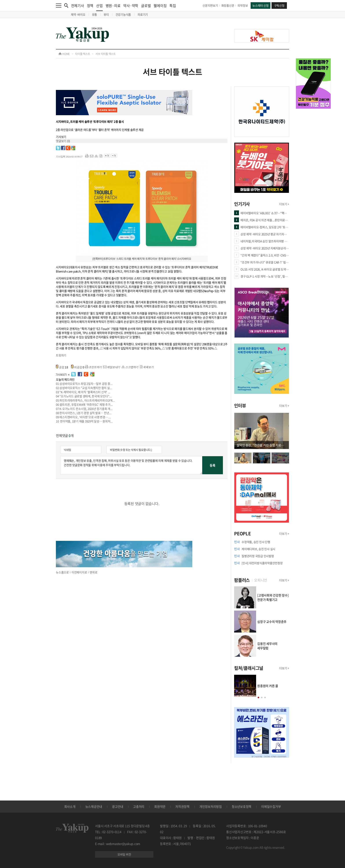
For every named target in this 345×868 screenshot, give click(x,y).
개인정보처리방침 (211, 806)
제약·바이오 (78, 14)
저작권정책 (182, 806)
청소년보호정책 (241, 806)
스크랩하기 (130, 367)
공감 (62, 367)
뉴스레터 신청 (260, 5)
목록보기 (147, 367)
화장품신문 (228, 5)
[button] (258, 697)
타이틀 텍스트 (83, 54)
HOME (64, 54)
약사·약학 (131, 5)
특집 (173, 5)
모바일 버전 (124, 854)
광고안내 (118, 806)
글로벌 (146, 5)
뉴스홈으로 (62, 572)
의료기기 (143, 14)
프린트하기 (93, 367)
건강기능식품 (123, 14)
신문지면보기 (210, 5)
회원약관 (160, 806)
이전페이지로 (79, 572)
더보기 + (284, 204)
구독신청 (279, 5)
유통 (95, 14)
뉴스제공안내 (94, 806)
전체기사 (78, 5)
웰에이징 (160, 5)
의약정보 (243, 5)
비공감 (78, 367)
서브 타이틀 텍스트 (106, 54)
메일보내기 (112, 367)
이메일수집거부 (271, 806)
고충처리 (139, 806)
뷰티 (106, 14)
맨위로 (93, 572)
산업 (99, 7)
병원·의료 (113, 5)
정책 (90, 5)
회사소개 (70, 806)
